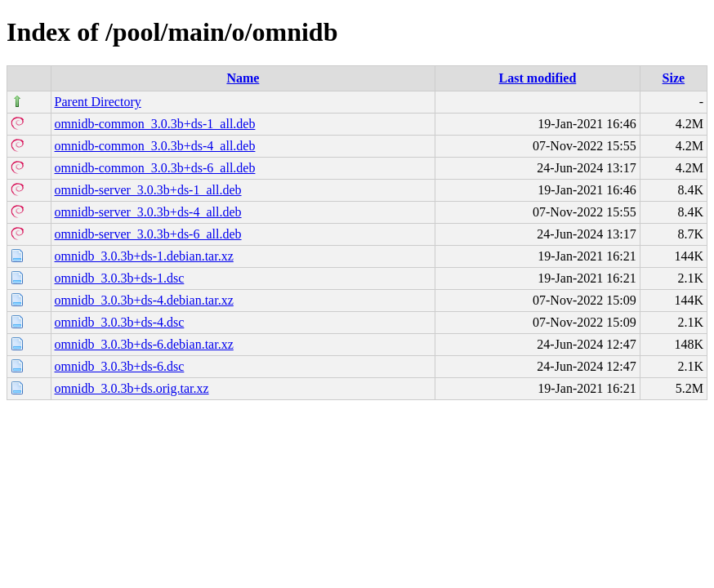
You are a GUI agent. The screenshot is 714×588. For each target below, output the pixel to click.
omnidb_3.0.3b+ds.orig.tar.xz (132, 388)
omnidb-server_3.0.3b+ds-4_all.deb (148, 212)
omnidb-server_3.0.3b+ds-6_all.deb (148, 234)
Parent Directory (98, 102)
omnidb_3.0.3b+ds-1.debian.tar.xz (144, 256)
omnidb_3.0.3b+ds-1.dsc (120, 278)
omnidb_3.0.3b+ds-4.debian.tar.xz (144, 300)
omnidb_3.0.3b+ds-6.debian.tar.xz (144, 344)
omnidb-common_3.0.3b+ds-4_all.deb (155, 146)
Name (243, 78)
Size (674, 78)
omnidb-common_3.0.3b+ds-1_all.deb (155, 124)
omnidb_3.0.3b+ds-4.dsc (120, 322)
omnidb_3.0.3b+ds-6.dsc (120, 366)
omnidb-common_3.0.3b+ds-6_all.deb (155, 168)
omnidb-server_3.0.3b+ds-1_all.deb (148, 190)
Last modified (538, 78)
